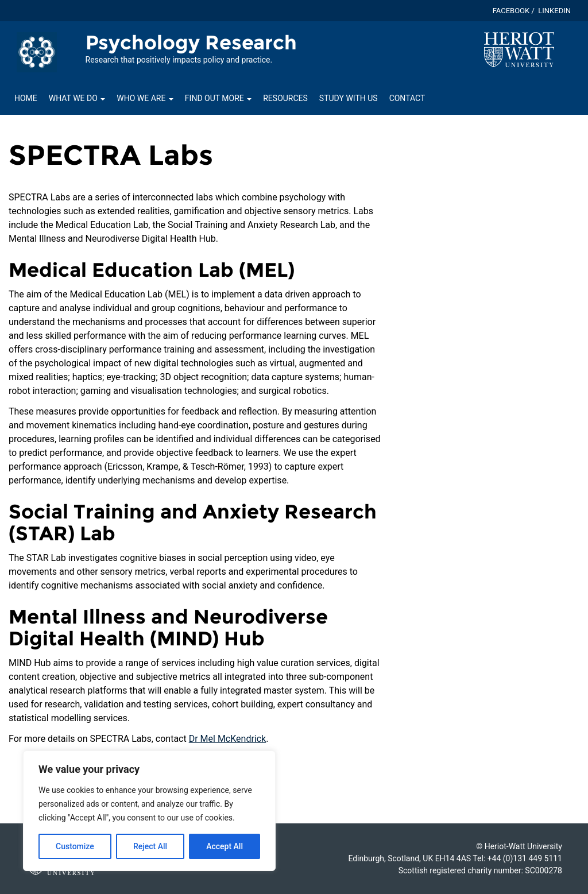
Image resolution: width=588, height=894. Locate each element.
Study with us (349, 98)
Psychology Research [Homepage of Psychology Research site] (192, 42)
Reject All (150, 846)
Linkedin (554, 11)
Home (26, 98)
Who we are (145, 98)
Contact (407, 98)
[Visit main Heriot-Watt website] (519, 49)
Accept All (225, 846)
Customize (75, 846)
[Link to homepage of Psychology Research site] (37, 52)
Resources (285, 98)
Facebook (511, 11)
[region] (149, 811)
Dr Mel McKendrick (228, 739)
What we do (77, 98)
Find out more (218, 98)
